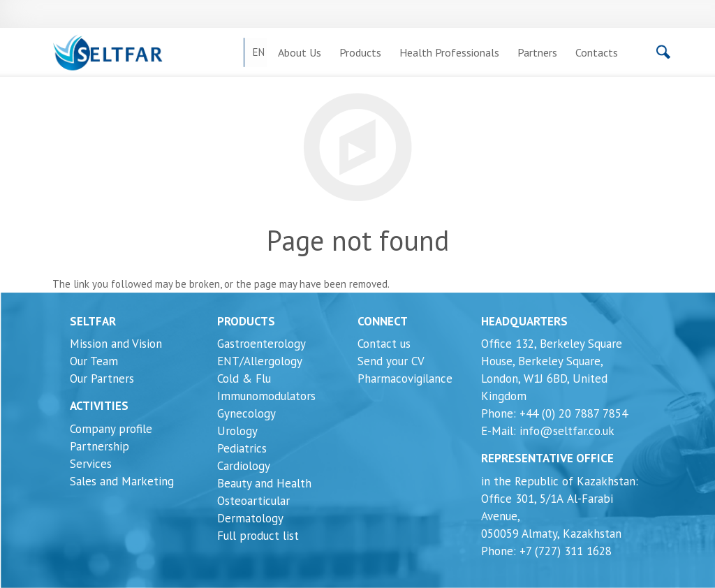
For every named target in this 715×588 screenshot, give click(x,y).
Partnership (99, 446)
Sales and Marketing (122, 481)
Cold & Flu (244, 378)
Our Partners (102, 378)
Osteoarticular (253, 501)
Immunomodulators (266, 396)
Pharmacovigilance (405, 378)
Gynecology (246, 413)
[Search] (627, 56)
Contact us (384, 344)
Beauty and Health (264, 483)
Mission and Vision (116, 344)
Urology (237, 431)
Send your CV (391, 361)
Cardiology (244, 466)
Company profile (111, 429)
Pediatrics (242, 448)
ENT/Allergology (260, 361)
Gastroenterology (261, 344)
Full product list (258, 536)
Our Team (94, 361)
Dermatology (250, 518)
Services (91, 464)
